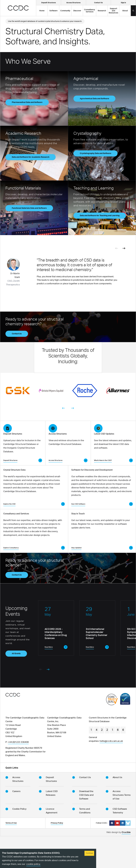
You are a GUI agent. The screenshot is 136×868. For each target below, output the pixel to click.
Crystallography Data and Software (95, 153)
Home (42, 11)
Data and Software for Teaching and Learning (100, 216)
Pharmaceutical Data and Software (27, 102)
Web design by (118, 864)
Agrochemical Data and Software (94, 99)
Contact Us (17, 334)
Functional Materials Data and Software (29, 208)
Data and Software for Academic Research (31, 157)
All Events (16, 685)
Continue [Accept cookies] (89, 853)
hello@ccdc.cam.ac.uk (111, 773)
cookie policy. (33, 864)
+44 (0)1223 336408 (18, 774)
